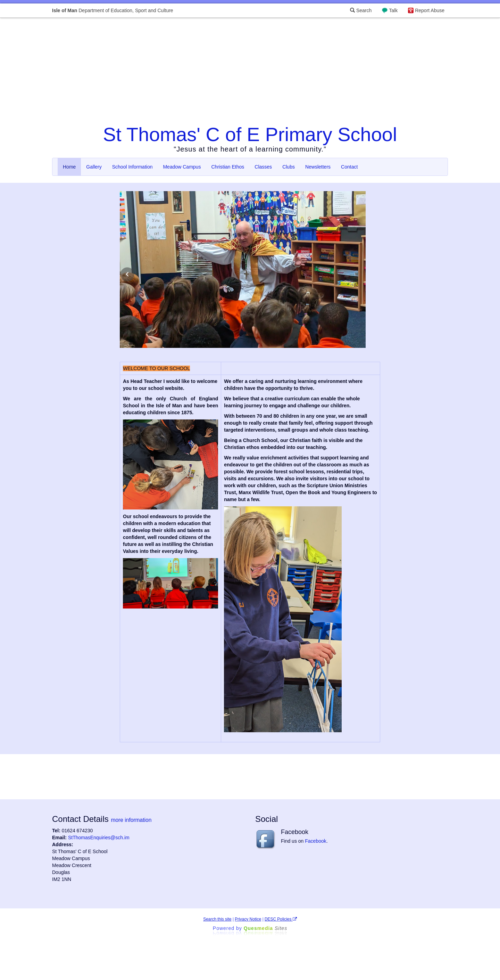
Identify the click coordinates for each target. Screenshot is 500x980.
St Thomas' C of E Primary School (250, 134)
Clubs (289, 167)
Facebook (315, 841)
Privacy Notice (248, 919)
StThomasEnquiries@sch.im (99, 838)
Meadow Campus (182, 167)
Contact (349, 167)
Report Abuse (430, 10)
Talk (393, 10)
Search (361, 10)
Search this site (217, 919)
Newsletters (318, 167)
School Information (132, 167)
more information (131, 820)
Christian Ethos (228, 167)
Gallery (94, 167)
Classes (263, 167)
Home (69, 167)
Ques (266, 928)
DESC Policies (281, 919)
